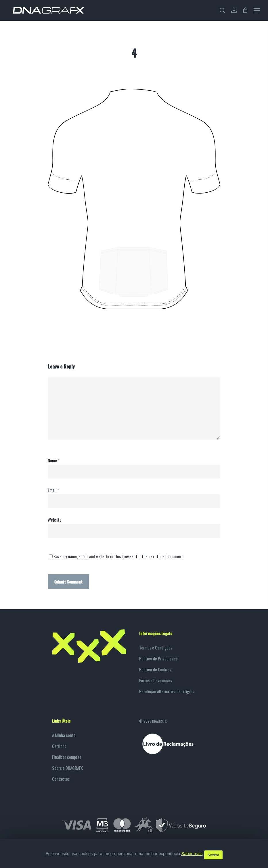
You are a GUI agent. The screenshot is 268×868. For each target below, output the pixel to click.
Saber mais (192, 854)
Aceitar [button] (213, 855)
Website (55, 520)
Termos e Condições (156, 647)
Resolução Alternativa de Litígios (167, 691)
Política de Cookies (155, 669)
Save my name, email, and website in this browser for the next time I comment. (119, 556)
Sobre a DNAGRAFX (67, 768)
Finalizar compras (67, 757)
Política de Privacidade (158, 658)
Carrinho (59, 746)
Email (53, 490)
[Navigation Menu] (257, 10)
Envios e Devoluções (156, 680)
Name (54, 460)
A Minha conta (64, 735)
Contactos (61, 779)
